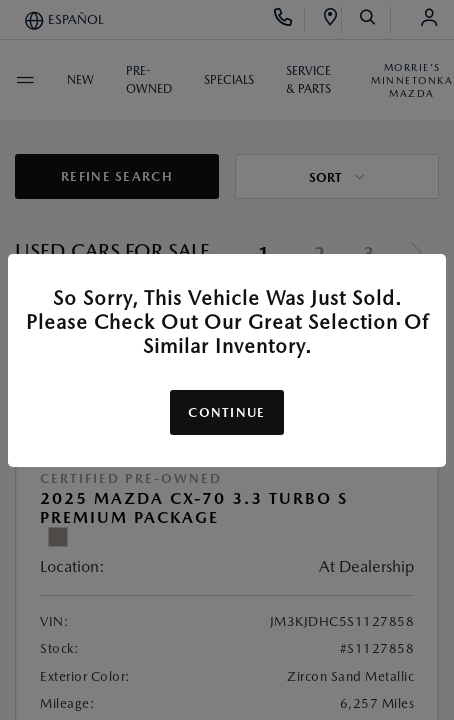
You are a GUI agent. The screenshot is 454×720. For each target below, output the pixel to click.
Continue (226, 412)
